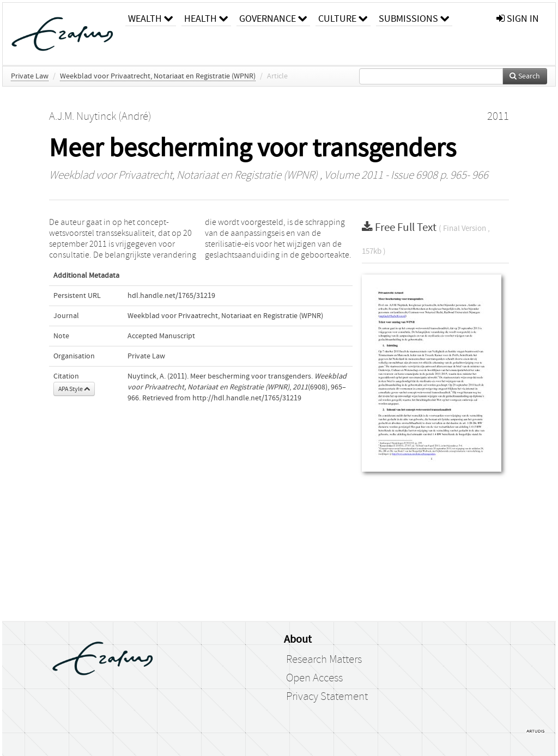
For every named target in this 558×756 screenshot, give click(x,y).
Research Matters (324, 660)
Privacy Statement (327, 697)
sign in (518, 19)
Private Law (30, 76)
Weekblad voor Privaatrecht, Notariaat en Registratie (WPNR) (158, 76)
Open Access (314, 678)
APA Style (74, 389)
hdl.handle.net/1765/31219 (171, 296)
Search (525, 76)
